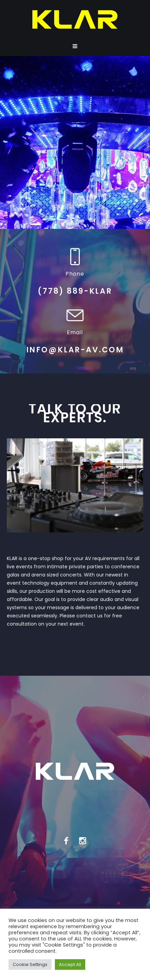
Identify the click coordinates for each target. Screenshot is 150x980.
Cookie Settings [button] (30, 964)
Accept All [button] (70, 964)
